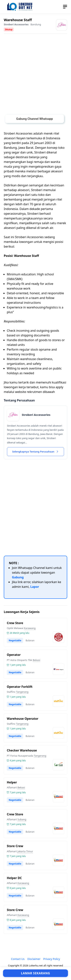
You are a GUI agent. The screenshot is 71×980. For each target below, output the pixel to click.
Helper (12, 782)
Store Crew (15, 846)
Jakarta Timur (25, 851)
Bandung (36, 24)
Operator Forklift (20, 687)
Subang (22, 819)
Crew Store (15, 623)
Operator (14, 655)
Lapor (35, 587)
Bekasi (37, 660)
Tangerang (22, 692)
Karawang (30, 628)
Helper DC (14, 878)
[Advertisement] (35, 75)
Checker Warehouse (22, 750)
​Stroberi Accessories (16, 24)
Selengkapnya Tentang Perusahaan (35, 452)
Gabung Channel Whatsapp (34, 119)
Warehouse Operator (23, 719)
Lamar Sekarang (35, 973)
